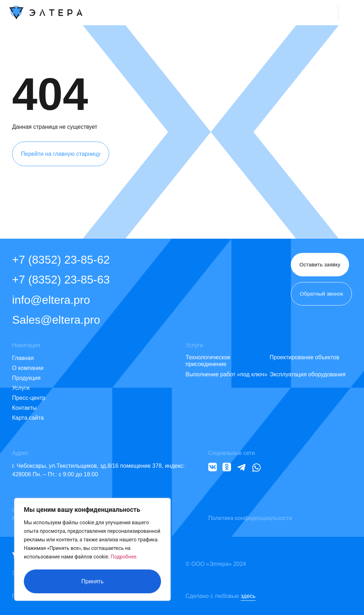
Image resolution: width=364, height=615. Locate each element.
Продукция (26, 378)
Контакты (24, 408)
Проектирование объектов (305, 357)
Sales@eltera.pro (56, 320)
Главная (23, 358)
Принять (93, 581)
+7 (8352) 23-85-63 (61, 280)
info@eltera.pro (51, 300)
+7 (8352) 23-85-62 (61, 260)
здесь (248, 596)
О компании (28, 368)
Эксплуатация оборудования (308, 374)
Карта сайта (28, 418)
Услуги (21, 388)
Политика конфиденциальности (250, 518)
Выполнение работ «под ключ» (226, 374)
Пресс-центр (29, 398)
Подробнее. (124, 560)
